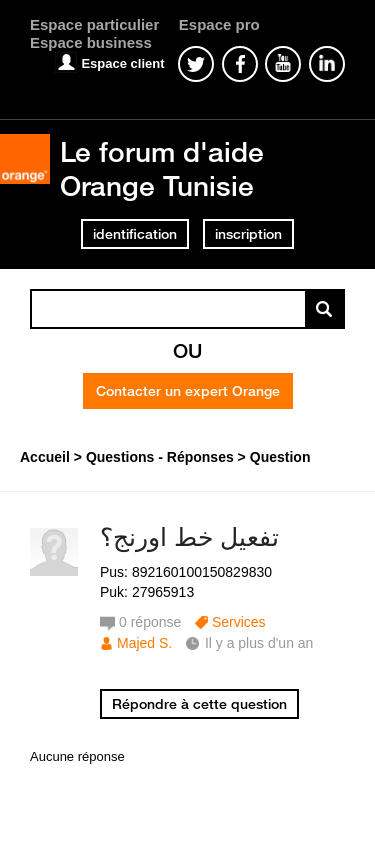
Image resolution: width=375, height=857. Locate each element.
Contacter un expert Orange (188, 391)
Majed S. (144, 643)
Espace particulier (94, 24)
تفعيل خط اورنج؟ (189, 537)
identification (135, 234)
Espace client (122, 63)
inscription (248, 234)
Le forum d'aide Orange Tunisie (162, 168)
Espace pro (219, 24)
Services (239, 622)
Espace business (91, 42)
